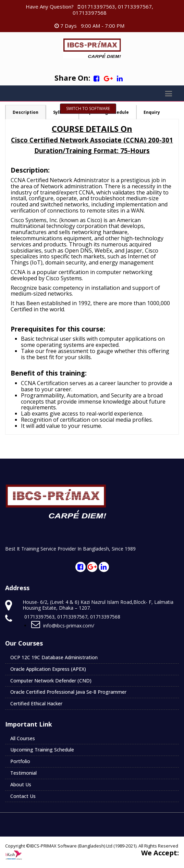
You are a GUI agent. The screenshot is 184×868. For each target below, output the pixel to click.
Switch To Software (88, 108)
